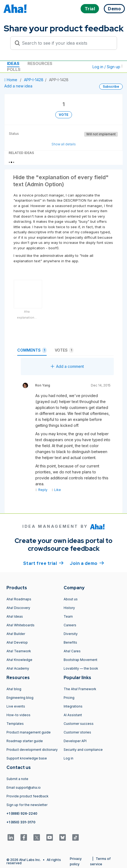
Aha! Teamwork (19, 651)
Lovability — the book (81, 668)
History (69, 608)
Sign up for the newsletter (27, 805)
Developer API (75, 741)
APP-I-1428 (34, 80)
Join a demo (87, 563)
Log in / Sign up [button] (108, 67)
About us (71, 599)
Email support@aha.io (24, 787)
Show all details (64, 144)
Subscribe (111, 86)
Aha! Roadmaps (19, 599)
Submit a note (17, 779)
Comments (32, 350)
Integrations (73, 706)
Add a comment (67, 366)
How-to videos (18, 715)
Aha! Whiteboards (20, 625)
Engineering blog (20, 698)
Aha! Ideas (15, 616)
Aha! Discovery (18, 608)
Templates (15, 724)
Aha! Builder (16, 634)
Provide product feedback (28, 796)
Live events (16, 706)
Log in (68, 758)
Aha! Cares (72, 651)
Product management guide (29, 732)
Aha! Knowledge (19, 660)
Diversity (71, 634)
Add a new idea (18, 86)
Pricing (69, 698)
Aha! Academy (18, 668)
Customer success (79, 724)
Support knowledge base (27, 758)
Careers (70, 625)
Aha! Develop (17, 642)
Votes (64, 350)
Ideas (13, 63)
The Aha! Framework (80, 689)
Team (68, 616)
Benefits (70, 642)
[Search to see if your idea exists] (66, 43)
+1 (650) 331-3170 (21, 822)
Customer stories (77, 732)
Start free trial (43, 563)
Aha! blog (14, 689)
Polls (14, 69)
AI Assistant (73, 715)
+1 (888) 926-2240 (22, 813)
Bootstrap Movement (80, 660)
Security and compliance (83, 750)
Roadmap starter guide (25, 741)
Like (56, 490)
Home (11, 80)
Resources (40, 63)
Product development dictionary (32, 750)
